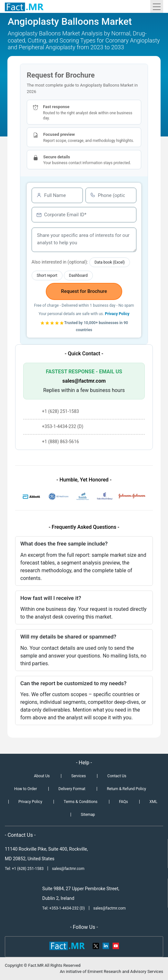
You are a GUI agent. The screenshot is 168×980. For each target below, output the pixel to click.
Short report (47, 275)
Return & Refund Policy (126, 789)
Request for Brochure (84, 291)
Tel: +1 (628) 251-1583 (25, 869)
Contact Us (117, 776)
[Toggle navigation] (157, 6)
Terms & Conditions (81, 802)
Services (79, 776)
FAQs (124, 802)
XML (153, 802)
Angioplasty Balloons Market (70, 21)
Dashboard (78, 275)
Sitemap (88, 815)
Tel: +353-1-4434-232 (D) (64, 908)
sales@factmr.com (84, 381)
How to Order (25, 789)
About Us (42, 776)
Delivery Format (72, 789)
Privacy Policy (117, 314)
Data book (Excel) (110, 262)
